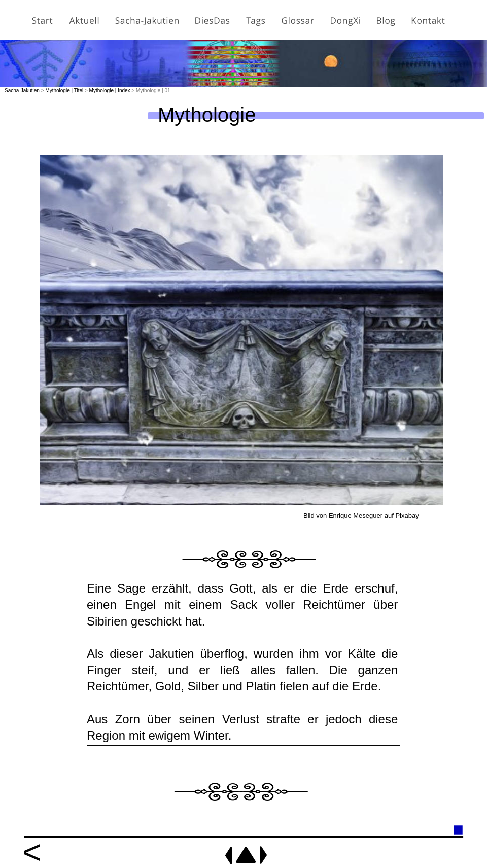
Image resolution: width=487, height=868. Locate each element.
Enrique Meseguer (356, 516)
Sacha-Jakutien (22, 91)
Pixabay (407, 516)
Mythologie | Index (110, 91)
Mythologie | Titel (64, 91)
